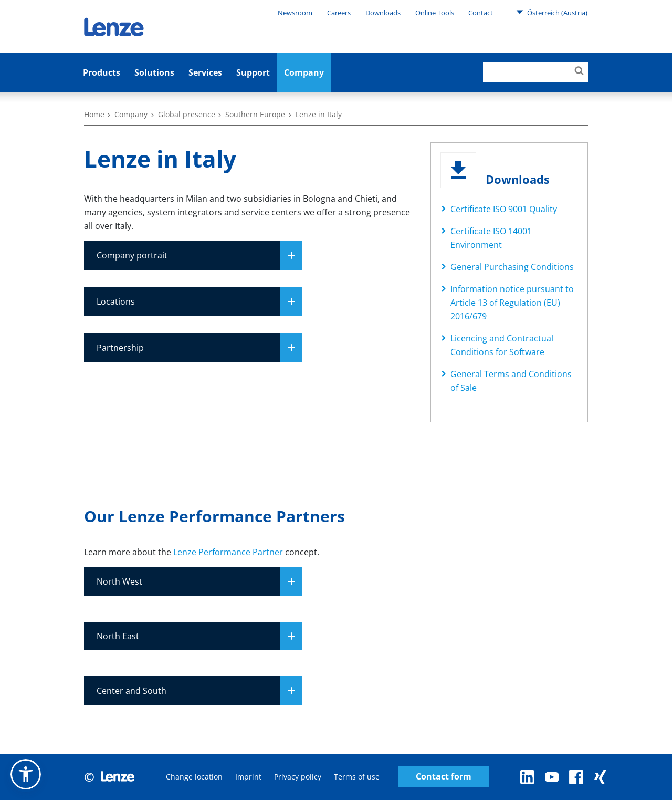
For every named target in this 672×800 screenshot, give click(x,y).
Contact (481, 13)
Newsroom (295, 13)
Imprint (248, 777)
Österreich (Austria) (552, 12)
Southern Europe (255, 114)
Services (205, 72)
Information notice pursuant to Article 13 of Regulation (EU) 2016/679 (512, 303)
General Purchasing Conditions (512, 267)
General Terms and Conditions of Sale (511, 381)
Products (102, 72)
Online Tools (435, 13)
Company (304, 72)
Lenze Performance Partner (228, 552)
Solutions (154, 72)
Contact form (444, 777)
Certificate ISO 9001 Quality (504, 209)
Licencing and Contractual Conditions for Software (502, 345)
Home (94, 114)
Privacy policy (298, 777)
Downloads (383, 13)
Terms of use (357, 777)
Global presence (187, 114)
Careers (339, 13)
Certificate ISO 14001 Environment (491, 238)
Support (253, 72)
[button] (26, 774)
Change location (194, 777)
